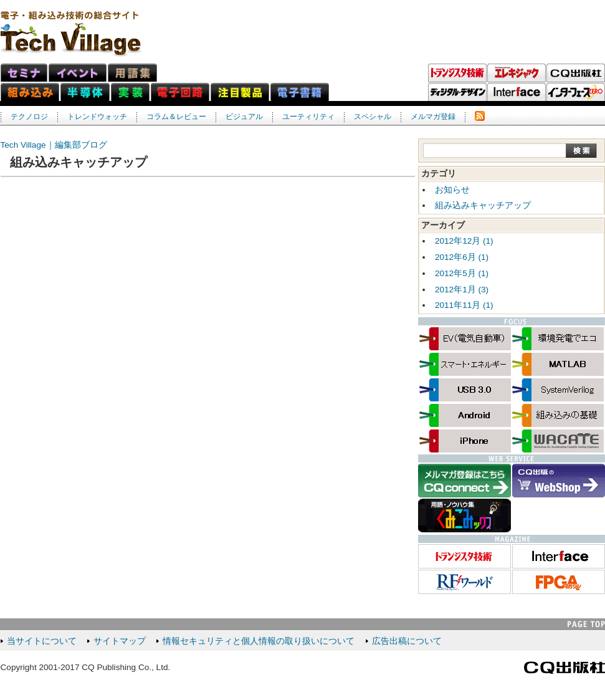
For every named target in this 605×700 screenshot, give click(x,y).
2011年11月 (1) (464, 305)
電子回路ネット (180, 92)
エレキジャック (517, 73)
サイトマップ (120, 641)
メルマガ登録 (433, 117)
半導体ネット (85, 92)
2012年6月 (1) (462, 257)
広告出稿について (407, 641)
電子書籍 (300, 92)
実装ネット (130, 92)
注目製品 (240, 92)
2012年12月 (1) (464, 241)
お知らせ (452, 190)
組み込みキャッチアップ (483, 205)
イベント (78, 73)
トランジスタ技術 (457, 73)
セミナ (24, 73)
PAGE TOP (586, 624)
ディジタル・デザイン (457, 92)
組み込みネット (30, 92)
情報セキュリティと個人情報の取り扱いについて (259, 641)
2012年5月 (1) (462, 273)
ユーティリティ (308, 117)
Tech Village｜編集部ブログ (54, 145)
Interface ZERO (576, 92)
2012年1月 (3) (462, 290)
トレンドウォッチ (97, 117)
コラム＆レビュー (176, 117)
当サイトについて (42, 641)
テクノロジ (29, 117)
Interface (517, 92)
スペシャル (373, 117)
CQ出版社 (565, 668)
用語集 (132, 73)
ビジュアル (244, 117)
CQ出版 (576, 73)
